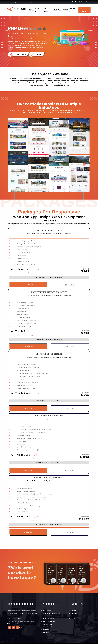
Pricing (65, 10)
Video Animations (49, 624)
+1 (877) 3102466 (74, 2)
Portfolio (58, 10)
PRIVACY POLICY (54, 642)
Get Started (83, 10)
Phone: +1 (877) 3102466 (15, 616)
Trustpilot (20, 625)
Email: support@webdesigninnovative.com (21, 621)
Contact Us (72, 10)
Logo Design (47, 608)
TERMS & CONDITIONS (66, 642)
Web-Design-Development (52, 611)
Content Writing (48, 622)
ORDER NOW (28, 285)
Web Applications (49, 616)
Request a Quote (20, 54)
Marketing (46, 630)
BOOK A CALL (70, 285)
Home (31, 10)
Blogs (73, 616)
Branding (46, 627)
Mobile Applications (49, 619)
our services (46, 10)
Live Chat (85, 2)
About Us (74, 611)
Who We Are (37, 10)
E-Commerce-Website (50, 613)
